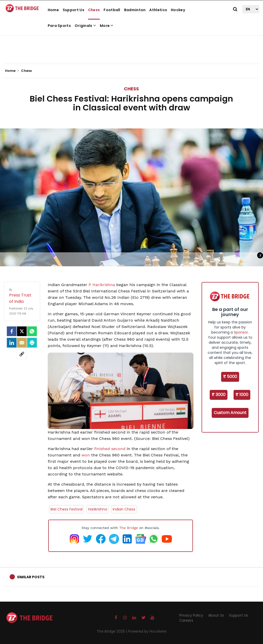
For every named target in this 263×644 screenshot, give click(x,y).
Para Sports (59, 26)
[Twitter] (22, 331)
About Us (216, 615)
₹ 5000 (230, 377)
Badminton (135, 10)
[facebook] (12, 331)
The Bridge (129, 528)
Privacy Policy (191, 615)
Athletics (158, 10)
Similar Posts (31, 577)
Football (112, 10)
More (107, 26)
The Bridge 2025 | (112, 631)
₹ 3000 (219, 395)
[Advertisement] (131, 48)
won (86, 455)
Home (53, 10)
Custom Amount (230, 413)
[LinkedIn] (12, 343)
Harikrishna (98, 509)
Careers (186, 620)
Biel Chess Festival (67, 509)
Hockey (178, 10)
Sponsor (241, 332)
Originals (85, 26)
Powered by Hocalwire (147, 631)
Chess (94, 10)
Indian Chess (124, 509)
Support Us (73, 10)
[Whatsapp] (32, 331)
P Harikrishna (102, 285)
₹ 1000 (242, 395)
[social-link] (22, 354)
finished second (110, 449)
